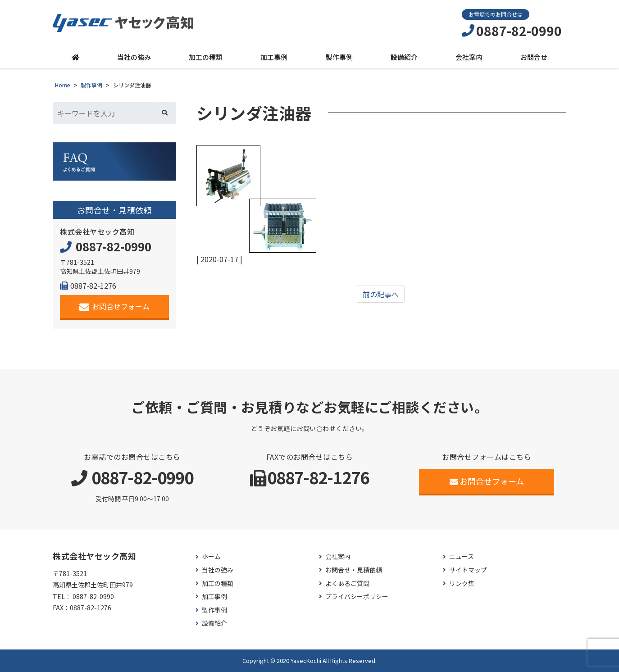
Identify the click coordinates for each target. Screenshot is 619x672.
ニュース (462, 556)
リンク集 (462, 583)
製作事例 (339, 57)
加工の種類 (206, 57)
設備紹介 (404, 57)
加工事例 (274, 57)
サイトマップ (468, 570)
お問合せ (534, 57)
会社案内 (469, 57)
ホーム (211, 556)
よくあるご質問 (347, 583)
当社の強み (134, 57)
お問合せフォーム (115, 306)
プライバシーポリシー (357, 597)
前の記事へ (381, 294)
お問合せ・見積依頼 (354, 570)
